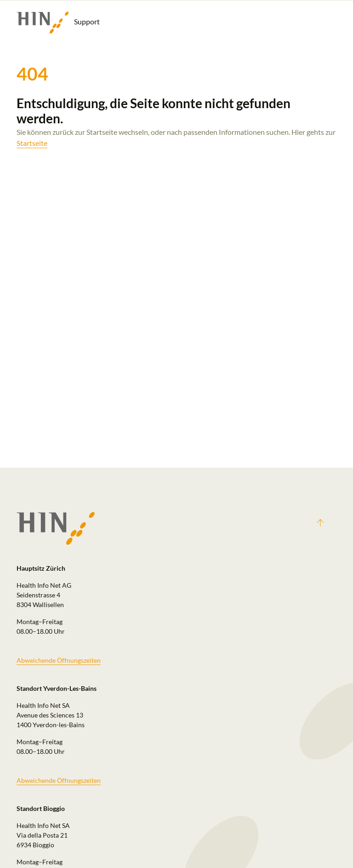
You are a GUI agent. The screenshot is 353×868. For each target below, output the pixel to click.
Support (58, 23)
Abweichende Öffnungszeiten (59, 660)
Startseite (32, 143)
